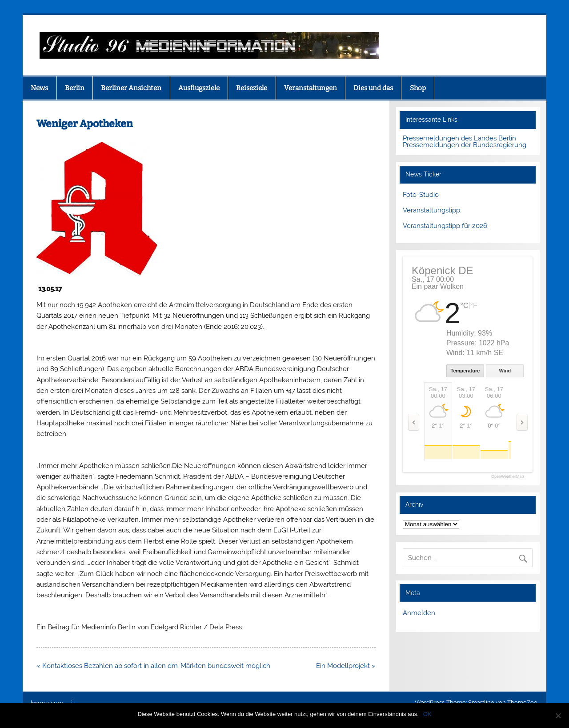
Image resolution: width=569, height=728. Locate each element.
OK (427, 714)
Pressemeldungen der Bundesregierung (465, 145)
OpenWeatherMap (507, 477)
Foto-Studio (421, 195)
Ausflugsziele (199, 88)
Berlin (75, 88)
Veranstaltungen (311, 88)
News (39, 88)
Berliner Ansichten (131, 88)
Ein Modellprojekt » (346, 666)
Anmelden (419, 613)
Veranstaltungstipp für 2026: (446, 226)
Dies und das (373, 88)
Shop (418, 88)
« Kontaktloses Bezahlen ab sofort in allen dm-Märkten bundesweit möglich (153, 666)
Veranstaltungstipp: (432, 210)
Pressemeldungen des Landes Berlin (459, 138)
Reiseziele (252, 88)
